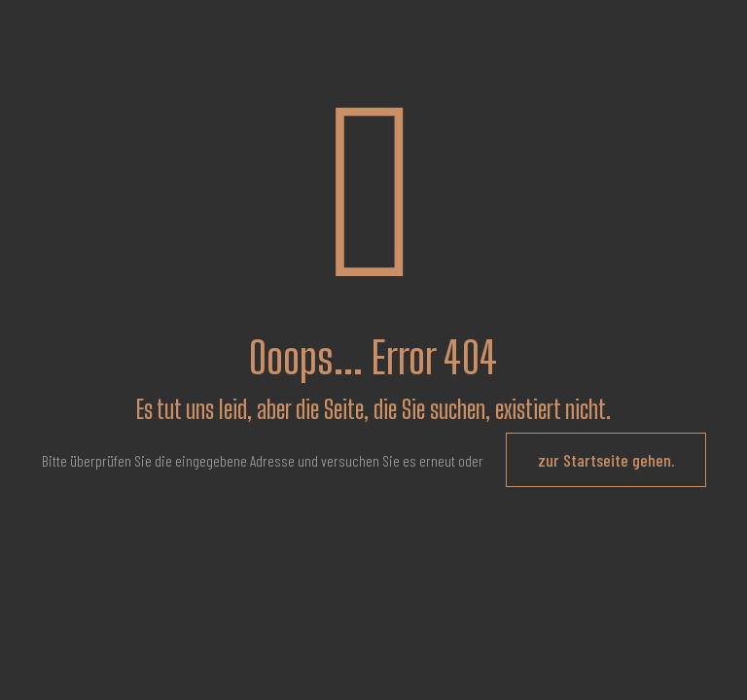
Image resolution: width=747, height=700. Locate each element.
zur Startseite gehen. (606, 460)
